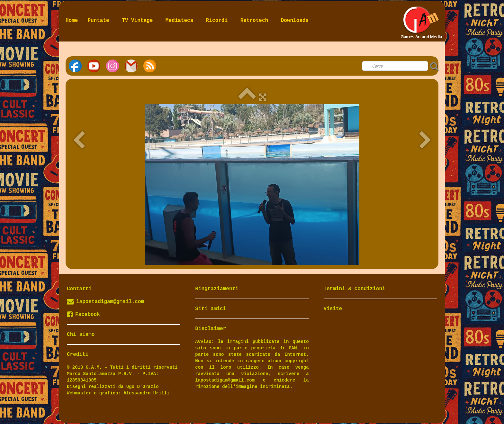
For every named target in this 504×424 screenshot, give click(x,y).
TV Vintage (139, 21)
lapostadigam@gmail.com (110, 302)
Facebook (83, 315)
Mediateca (181, 21)
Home (72, 21)
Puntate (100, 21)
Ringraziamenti (217, 289)
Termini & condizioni (355, 289)
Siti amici (211, 309)
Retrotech (256, 21)
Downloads (295, 21)
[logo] (421, 21)
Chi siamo (81, 335)
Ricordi (218, 21)
